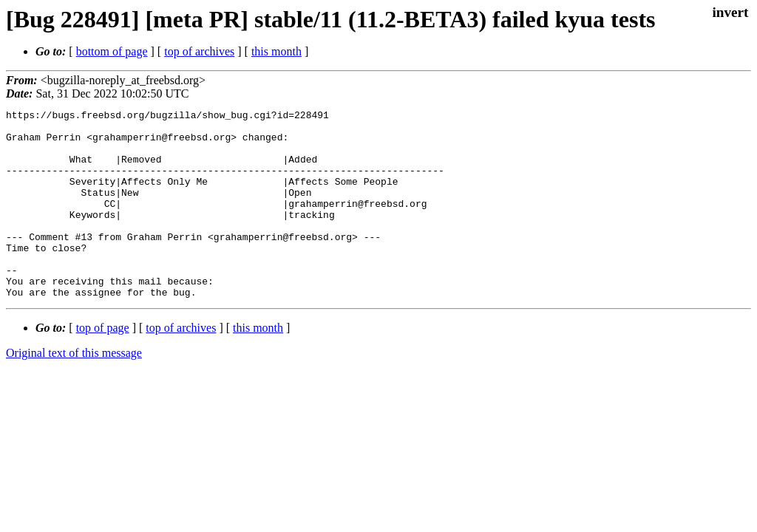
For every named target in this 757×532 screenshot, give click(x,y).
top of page (103, 365)
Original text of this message (74, 391)
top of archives (199, 51)
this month (276, 51)
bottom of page (112, 51)
